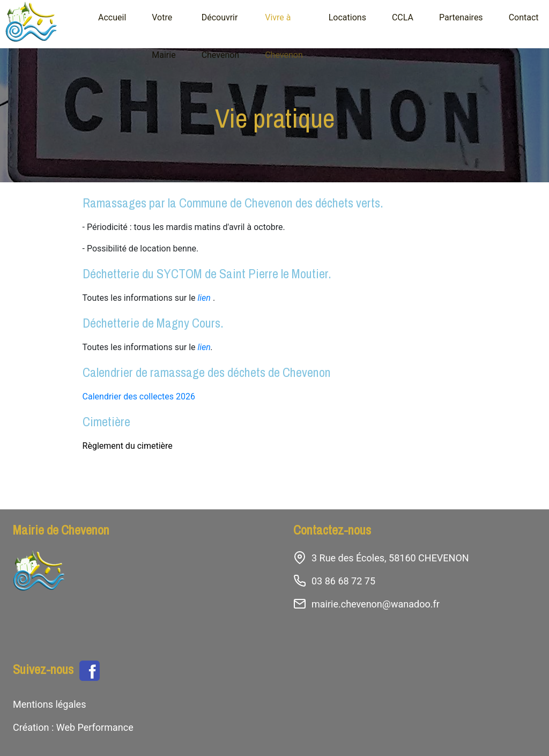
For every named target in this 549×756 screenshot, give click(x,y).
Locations (347, 17)
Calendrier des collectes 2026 (139, 396)
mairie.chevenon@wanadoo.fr (376, 604)
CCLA (403, 17)
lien (204, 298)
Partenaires (461, 17)
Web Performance (93, 727)
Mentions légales (49, 704)
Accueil (112, 17)
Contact (524, 17)
